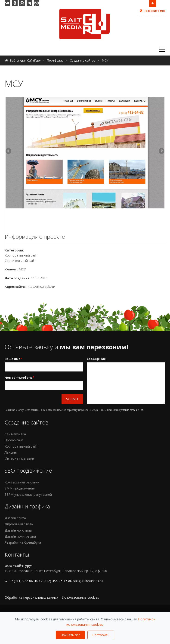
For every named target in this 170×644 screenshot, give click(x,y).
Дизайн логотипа (18, 530)
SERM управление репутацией (28, 494)
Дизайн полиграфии (20, 536)
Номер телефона (19, 378)
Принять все (70, 635)
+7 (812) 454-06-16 (53, 581)
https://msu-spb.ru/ (41, 286)
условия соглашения (132, 410)
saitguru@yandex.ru (88, 581)
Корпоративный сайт (21, 255)
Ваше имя (13, 359)
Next (161, 152)
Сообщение (96, 359)
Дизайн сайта (15, 518)
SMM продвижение (20, 488)
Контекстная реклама (22, 482)
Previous (9, 152)
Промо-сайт (14, 440)
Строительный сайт (20, 261)
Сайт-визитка (15, 434)
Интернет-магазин (19, 458)
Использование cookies (80, 597)
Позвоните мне (152, 11)
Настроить (101, 635)
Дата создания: (17, 278)
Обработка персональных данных (31, 597)
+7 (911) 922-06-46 (23, 581)
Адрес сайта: (15, 287)
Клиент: (11, 269)
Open (153, 3)
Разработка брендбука (23, 542)
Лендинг (11, 452)
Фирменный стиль (19, 524)
